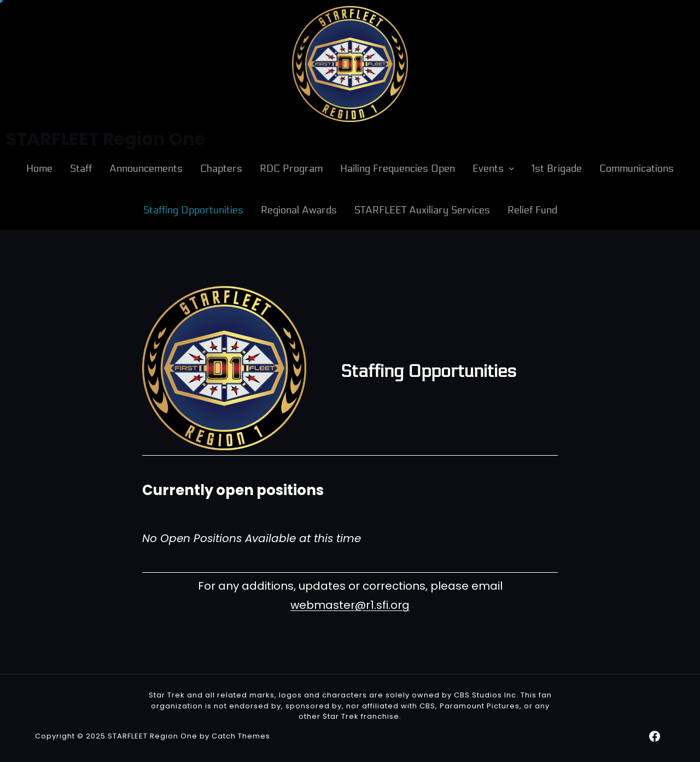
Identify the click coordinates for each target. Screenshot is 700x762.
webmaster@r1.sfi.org (350, 605)
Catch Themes (241, 736)
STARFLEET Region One (153, 736)
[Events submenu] (512, 168)
